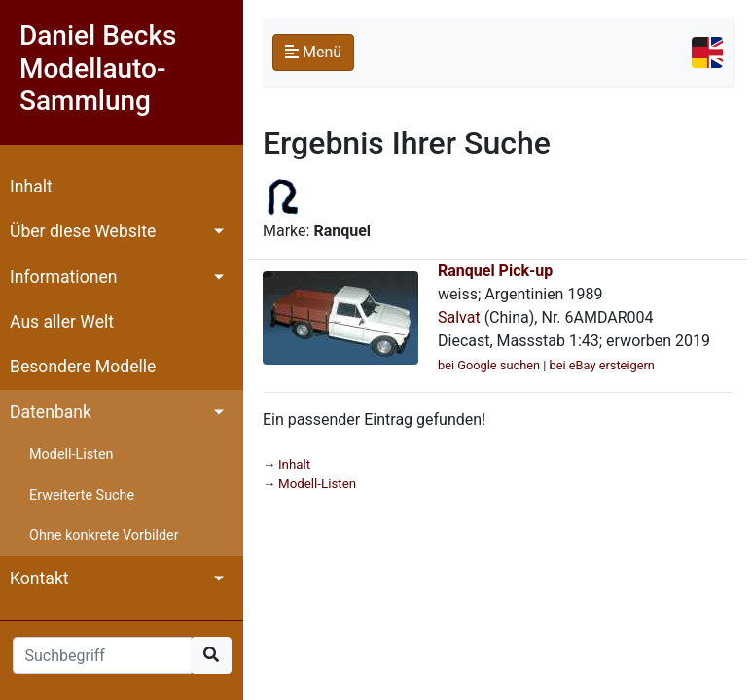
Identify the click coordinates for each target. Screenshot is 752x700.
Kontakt (39, 578)
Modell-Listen (71, 455)
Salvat (459, 317)
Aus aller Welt (62, 322)
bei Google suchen (489, 365)
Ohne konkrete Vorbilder (104, 535)
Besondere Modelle (83, 367)
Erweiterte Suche (82, 495)
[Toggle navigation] (707, 52)
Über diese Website (83, 231)
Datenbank (51, 412)
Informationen (63, 277)
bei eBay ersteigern (602, 365)
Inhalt (31, 187)
